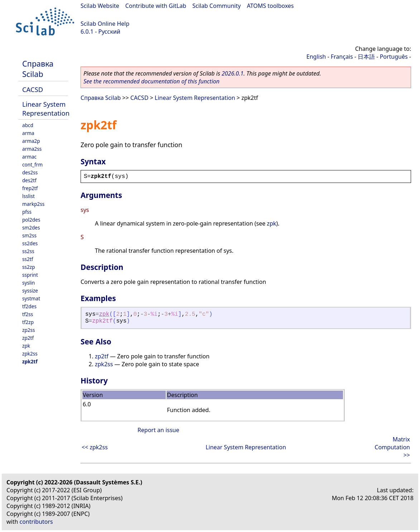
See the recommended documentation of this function (151, 81)
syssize (30, 291)
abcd (28, 125)
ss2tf (28, 259)
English (316, 57)
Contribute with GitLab (156, 6)
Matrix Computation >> (392, 447)
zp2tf (28, 338)
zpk (26, 346)
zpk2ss (30, 354)
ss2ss (28, 251)
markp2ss (33, 204)
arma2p (31, 141)
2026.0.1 (233, 73)
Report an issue (158, 430)
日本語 (366, 57)
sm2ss (29, 235)
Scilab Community (216, 6)
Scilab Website (100, 6)
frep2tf (30, 188)
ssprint (30, 275)
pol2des (31, 220)
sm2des (31, 228)
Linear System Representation (46, 108)
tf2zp (28, 322)
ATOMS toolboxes (271, 6)
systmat (31, 298)
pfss (27, 212)
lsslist (28, 196)
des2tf (29, 180)
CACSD (33, 89)
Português (394, 57)
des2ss (30, 172)
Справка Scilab (38, 69)
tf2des (29, 306)
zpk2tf (30, 361)
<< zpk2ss (95, 447)
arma (28, 133)
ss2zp (29, 267)
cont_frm (32, 165)
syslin (28, 283)
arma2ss (32, 149)
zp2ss (29, 330)
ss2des (30, 243)
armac (29, 157)
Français (342, 57)
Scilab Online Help (105, 24)
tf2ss (28, 314)
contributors (36, 522)
